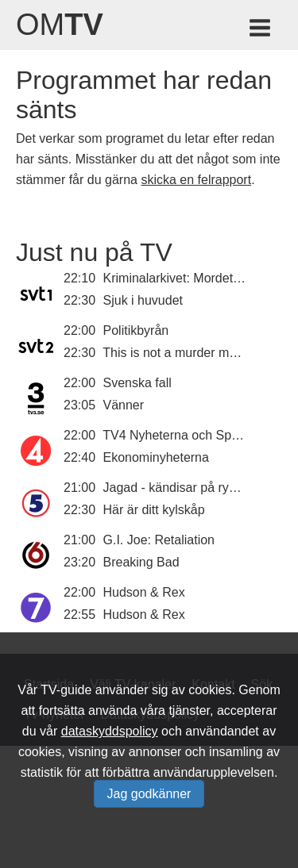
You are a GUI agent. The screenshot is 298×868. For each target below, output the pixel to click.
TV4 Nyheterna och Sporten (181, 435)
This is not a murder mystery (183, 353)
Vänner (124, 405)
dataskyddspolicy (110, 731)
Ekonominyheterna (156, 457)
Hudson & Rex (144, 592)
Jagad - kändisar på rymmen (184, 488)
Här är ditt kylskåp (154, 510)
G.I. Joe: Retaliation (159, 540)
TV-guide (66, 690)
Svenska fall (137, 383)
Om (60, 25)
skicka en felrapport (196, 180)
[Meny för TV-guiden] (261, 31)
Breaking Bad (141, 562)
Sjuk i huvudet (143, 300)
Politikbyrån (136, 330)
